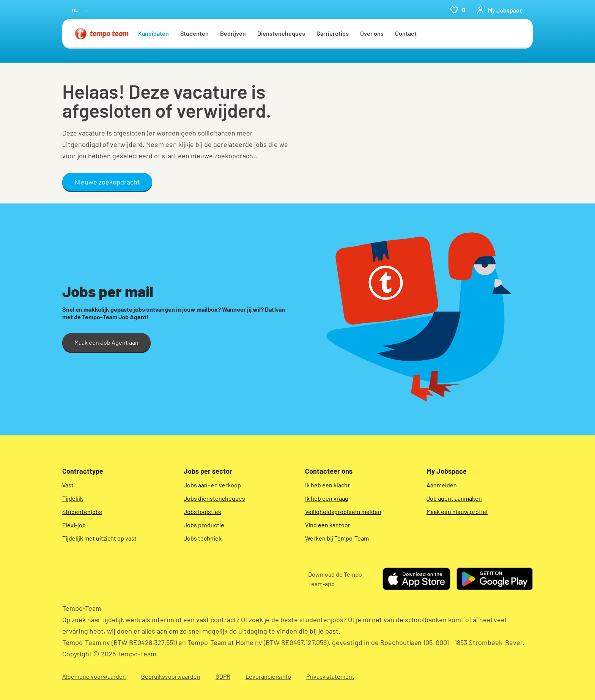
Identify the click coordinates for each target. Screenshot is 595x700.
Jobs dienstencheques (214, 498)
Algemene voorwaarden (94, 676)
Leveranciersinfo (268, 676)
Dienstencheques (281, 33)
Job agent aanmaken (454, 498)
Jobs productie (204, 525)
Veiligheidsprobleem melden (343, 512)
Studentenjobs (82, 512)
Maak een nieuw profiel (457, 512)
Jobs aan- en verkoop (212, 485)
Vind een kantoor (328, 525)
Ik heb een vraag (327, 498)
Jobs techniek (203, 538)
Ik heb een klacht (327, 485)
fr (84, 10)
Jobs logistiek (202, 512)
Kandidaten (153, 33)
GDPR (223, 676)
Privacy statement (330, 676)
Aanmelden (442, 485)
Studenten (194, 33)
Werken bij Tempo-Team (337, 538)
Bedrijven (233, 33)
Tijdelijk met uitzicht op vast (99, 538)
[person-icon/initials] (500, 10)
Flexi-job (74, 525)
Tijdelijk (73, 498)
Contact (406, 33)
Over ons (372, 33)
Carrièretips (333, 33)
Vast (68, 485)
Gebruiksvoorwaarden (171, 676)
